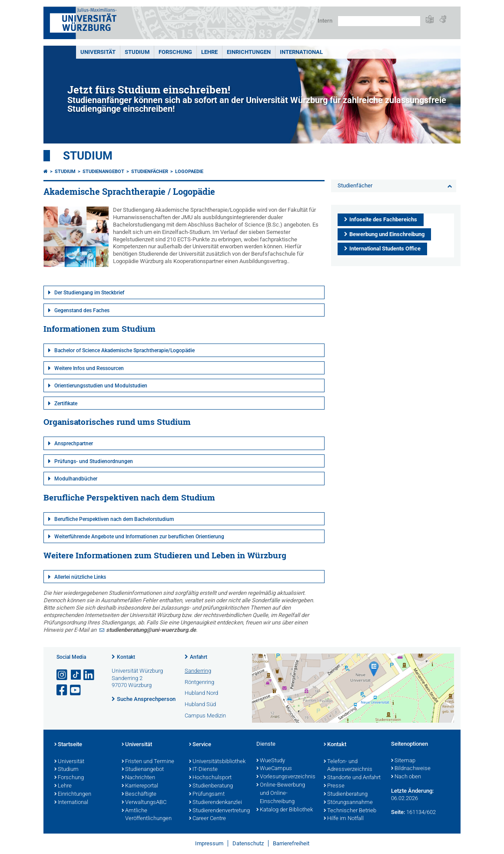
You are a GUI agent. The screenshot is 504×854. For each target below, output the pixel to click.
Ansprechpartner (74, 444)
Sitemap (403, 761)
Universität (98, 52)
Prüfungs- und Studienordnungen (94, 461)
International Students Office (385, 249)
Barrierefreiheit (291, 843)
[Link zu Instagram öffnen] (63, 675)
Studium (137, 52)
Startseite (68, 745)
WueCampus (274, 769)
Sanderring (198, 671)
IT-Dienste (203, 770)
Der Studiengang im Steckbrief (89, 293)
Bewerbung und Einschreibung (387, 234)
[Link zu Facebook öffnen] (63, 690)
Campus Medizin (205, 716)
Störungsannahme (348, 803)
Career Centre (207, 819)
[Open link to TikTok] (76, 675)
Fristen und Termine (148, 762)
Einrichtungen (249, 52)
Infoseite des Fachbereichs (383, 219)
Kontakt (126, 657)
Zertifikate (66, 404)
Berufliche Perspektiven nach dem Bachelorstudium (114, 519)
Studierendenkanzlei (216, 803)
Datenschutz (248, 843)
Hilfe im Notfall (344, 819)
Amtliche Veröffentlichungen (147, 815)
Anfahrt (199, 657)
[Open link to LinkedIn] (90, 675)
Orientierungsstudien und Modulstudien (101, 386)
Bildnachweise (411, 769)
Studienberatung (211, 786)
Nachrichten (138, 778)
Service (200, 745)
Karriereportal (140, 786)
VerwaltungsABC (144, 803)
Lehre (209, 52)
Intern (325, 21)
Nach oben (406, 777)
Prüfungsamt (207, 794)
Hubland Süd (200, 704)
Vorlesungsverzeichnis (286, 777)
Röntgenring (199, 682)
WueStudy (271, 761)
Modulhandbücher (76, 479)
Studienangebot (103, 172)
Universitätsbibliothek (217, 762)
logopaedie (189, 172)
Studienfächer (150, 172)
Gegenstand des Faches (82, 310)
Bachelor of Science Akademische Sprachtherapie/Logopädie (124, 350)
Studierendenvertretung (218, 811)
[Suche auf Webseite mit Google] (379, 21)
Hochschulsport (210, 778)
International (301, 52)
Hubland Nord (201, 693)
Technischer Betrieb (350, 811)
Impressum (209, 843)
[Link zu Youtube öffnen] (76, 690)
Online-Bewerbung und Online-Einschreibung (281, 794)
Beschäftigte (139, 794)
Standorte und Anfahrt (352, 778)
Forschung (175, 52)
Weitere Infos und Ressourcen (89, 368)
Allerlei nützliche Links (80, 577)
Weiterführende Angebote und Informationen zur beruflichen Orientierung (139, 537)
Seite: (398, 812)
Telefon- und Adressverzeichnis (348, 766)
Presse (334, 786)
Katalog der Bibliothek (285, 810)
